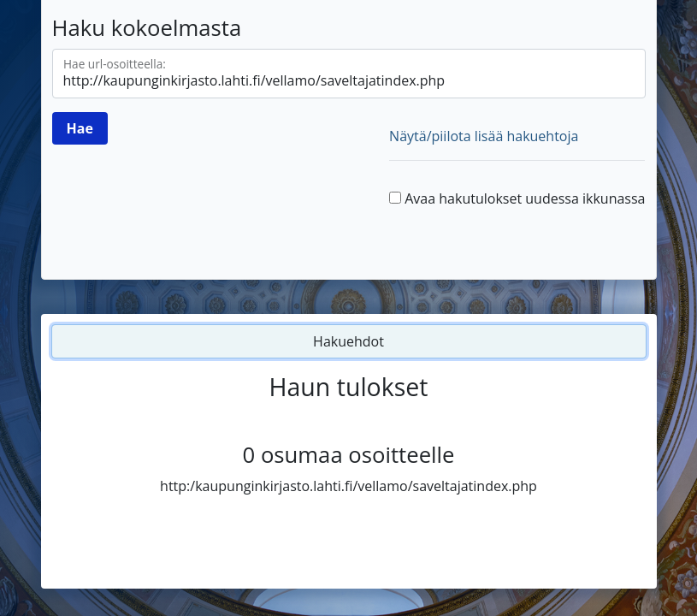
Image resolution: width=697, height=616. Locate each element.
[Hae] (80, 128)
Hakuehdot (348, 341)
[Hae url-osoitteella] (349, 74)
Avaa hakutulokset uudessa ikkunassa (525, 198)
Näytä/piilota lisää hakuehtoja (484, 136)
